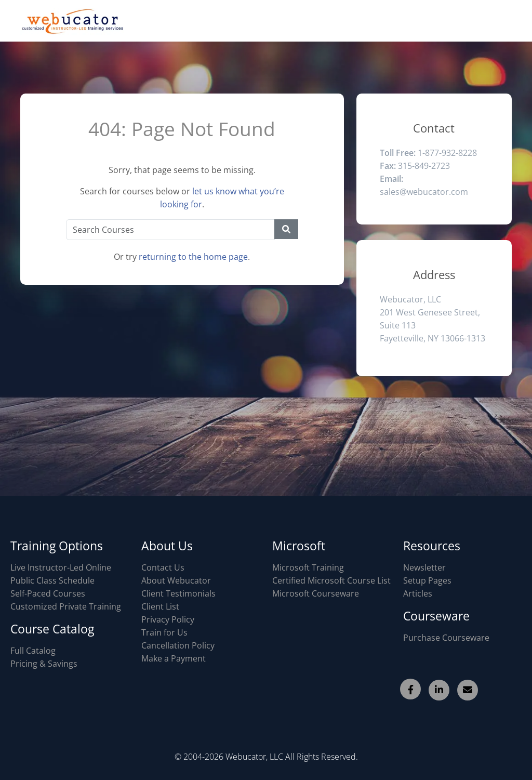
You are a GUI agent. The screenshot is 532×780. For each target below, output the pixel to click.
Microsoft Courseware (316, 593)
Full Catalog (33, 651)
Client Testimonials (178, 593)
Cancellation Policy (178, 645)
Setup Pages (427, 580)
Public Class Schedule (52, 580)
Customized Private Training (66, 606)
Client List (160, 606)
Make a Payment (174, 658)
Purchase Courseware (446, 638)
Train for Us (164, 632)
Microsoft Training (308, 567)
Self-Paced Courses (48, 593)
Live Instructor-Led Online (61, 567)
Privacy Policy (168, 619)
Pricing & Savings (44, 664)
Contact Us (163, 567)
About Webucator (176, 580)
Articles (418, 593)
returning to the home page (193, 257)
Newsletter (424, 567)
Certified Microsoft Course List (331, 580)
